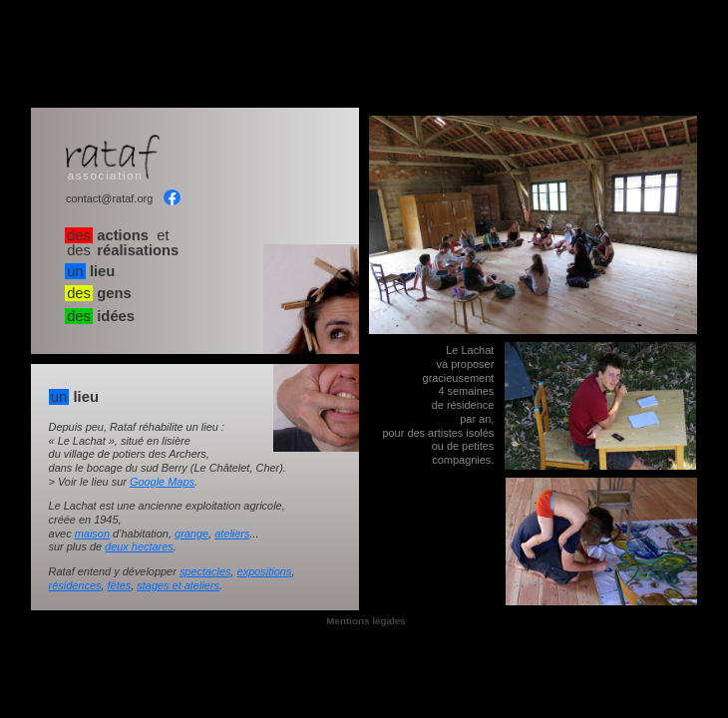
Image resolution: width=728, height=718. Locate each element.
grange (191, 534)
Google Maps (162, 482)
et (122, 243)
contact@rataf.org (109, 199)
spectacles (205, 571)
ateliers (232, 534)
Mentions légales (365, 621)
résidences (75, 585)
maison (92, 534)
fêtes (120, 585)
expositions (265, 571)
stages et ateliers (178, 585)
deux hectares (139, 546)
